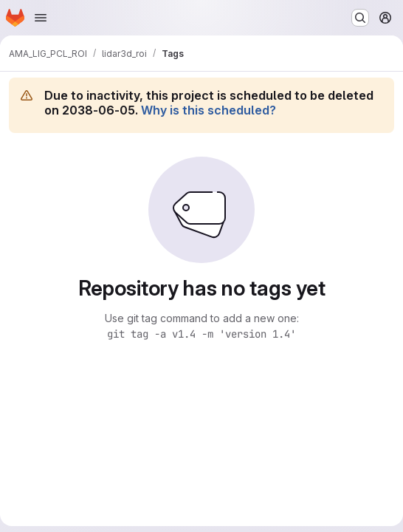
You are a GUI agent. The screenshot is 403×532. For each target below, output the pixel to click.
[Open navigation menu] (41, 18)
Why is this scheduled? (209, 110)
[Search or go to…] (360, 18)
